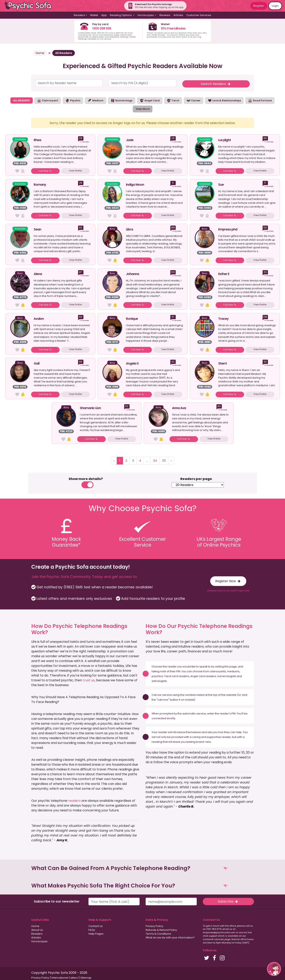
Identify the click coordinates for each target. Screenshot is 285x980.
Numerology (122, 101)
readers (74, 801)
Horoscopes (39, 941)
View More (143, 109)
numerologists (227, 676)
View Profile (75, 171)
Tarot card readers (177, 676)
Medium (96, 101)
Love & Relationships (224, 101)
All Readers (64, 53)
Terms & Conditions (158, 934)
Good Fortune (260, 101)
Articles (178, 15)
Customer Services (199, 15)
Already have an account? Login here (228, 591)
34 (155, 461)
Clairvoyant (48, 101)
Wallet (94, 15)
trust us (89, 680)
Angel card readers (203, 676)
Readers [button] (79, 15)
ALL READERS (22, 100)
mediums (233, 671)
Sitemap (86, 978)
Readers (37, 934)
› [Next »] (171, 461)
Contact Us (96, 926)
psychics (157, 676)
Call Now (45, 171)
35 (164, 461)
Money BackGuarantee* (66, 542)
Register (259, 6)
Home (40, 53)
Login (275, 6)
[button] (143, 868)
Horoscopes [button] (146, 15)
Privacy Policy (154, 926)
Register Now (228, 581)
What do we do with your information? (170, 938)
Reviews (165, 15)
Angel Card (150, 101)
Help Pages (96, 934)
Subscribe (228, 901)
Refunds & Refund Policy (161, 930)
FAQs (92, 930)
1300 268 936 (102, 28)
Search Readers (216, 84)
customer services (213, 939)
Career (194, 101)
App (104, 15)
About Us (37, 930)
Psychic (73, 101)
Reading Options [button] (121, 15)
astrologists (159, 681)
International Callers (65, 978)
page (233, 667)
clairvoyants (218, 671)
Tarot (173, 101)
